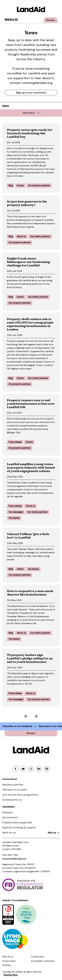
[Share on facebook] (15, 769)
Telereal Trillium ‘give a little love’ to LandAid (28, 536)
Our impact (14, 518)
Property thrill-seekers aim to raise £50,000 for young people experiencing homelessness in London (30, 324)
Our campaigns (16, 512)
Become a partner (13, 785)
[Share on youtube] (23, 769)
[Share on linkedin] (39, 769)
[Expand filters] (31, 113)
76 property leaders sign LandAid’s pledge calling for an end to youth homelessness (30, 658)
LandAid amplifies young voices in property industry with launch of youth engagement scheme (31, 467)
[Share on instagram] (31, 769)
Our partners (10, 817)
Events (20, 185)
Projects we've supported (17, 822)
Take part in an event (15, 790)
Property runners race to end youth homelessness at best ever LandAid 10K (31, 404)
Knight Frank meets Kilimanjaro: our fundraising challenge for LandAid (28, 262)
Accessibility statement (43, 961)
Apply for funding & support (19, 827)
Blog (11, 185)
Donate (51, 20)
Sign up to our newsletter (31, 92)
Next (46, 716)
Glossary (7, 812)
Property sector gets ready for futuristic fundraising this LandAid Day (30, 133)
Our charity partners (40, 236)
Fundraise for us (12, 800)
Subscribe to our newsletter (16, 726)
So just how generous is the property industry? (27, 203)
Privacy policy (9, 961)
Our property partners (39, 185)
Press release (15, 442)
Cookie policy (38, 957)
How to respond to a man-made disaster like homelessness (30, 593)
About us (21, 236)
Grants (20, 569)
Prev (16, 716)
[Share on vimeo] (47, 769)
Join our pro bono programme (20, 795)
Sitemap (7, 965)
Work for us (9, 832)
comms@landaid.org (37, 83)
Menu (11, 20)
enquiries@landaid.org (14, 858)
